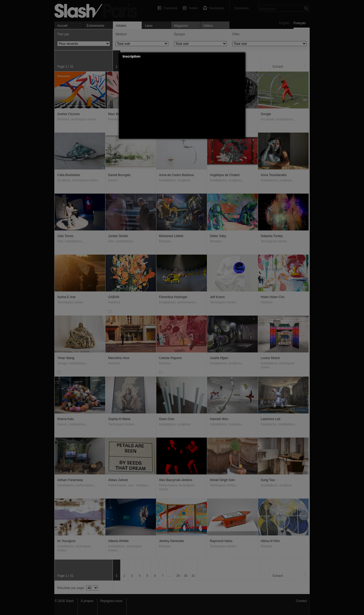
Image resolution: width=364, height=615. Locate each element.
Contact (301, 601)
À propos (87, 601)
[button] (241, 56)
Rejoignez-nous (111, 601)
